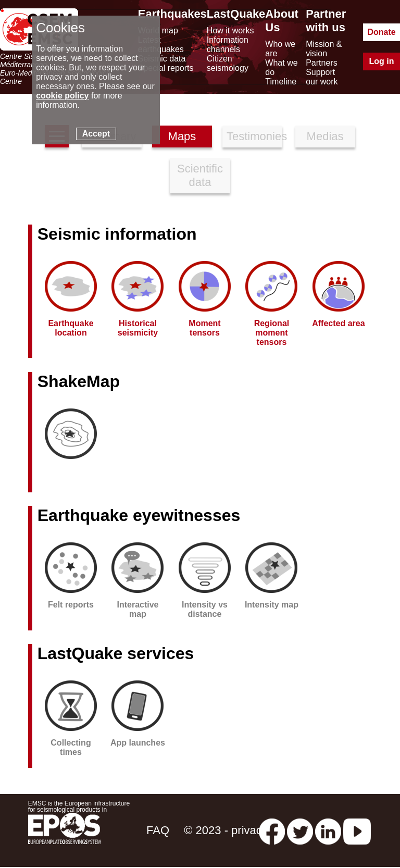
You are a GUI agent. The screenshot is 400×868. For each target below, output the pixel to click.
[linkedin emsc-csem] (328, 830)
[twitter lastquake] (300, 830)
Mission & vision (324, 49)
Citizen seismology (228, 63)
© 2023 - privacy (226, 830)
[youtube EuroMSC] (357, 830)
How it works (230, 30)
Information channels (228, 45)
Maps (182, 136)
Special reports (166, 68)
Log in (382, 61)
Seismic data (162, 59)
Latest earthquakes (161, 45)
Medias (325, 136)
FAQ (158, 830)
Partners (321, 63)
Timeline (281, 82)
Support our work (322, 77)
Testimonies (254, 136)
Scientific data (200, 175)
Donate (381, 32)
